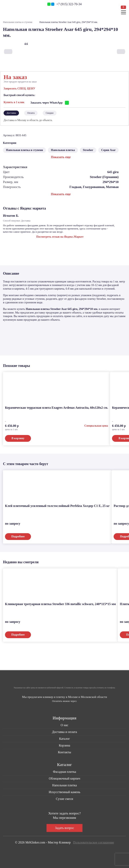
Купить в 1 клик (14, 102)
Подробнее (18, 536)
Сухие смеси (64, 798)
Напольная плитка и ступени (18, 22)
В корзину (18, 437)
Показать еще (61, 156)
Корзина (65, 745)
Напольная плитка (63, 149)
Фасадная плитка (64, 771)
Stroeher (88, 149)
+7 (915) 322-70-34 (69, 4)
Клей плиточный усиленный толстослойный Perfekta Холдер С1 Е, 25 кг (57, 505)
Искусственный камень (64, 791)
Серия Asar (108, 149)
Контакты (64, 751)
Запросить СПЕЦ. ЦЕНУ (19, 89)
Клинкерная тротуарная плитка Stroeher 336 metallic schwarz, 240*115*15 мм (60, 603)
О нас (64, 724)
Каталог (64, 738)
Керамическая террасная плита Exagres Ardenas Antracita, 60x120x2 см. (57, 407)
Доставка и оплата (65, 731)
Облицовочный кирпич (65, 778)
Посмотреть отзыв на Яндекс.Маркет (60, 236)
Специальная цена (96, 425)
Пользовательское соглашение (94, 842)
